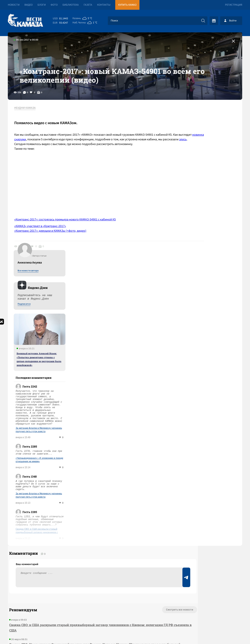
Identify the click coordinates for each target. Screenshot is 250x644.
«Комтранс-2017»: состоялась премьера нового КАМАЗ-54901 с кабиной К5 (68, 245)
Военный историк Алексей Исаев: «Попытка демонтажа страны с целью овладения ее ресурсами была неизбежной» (210, 221)
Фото (54, 5)
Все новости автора (199, 133)
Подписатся (195, 166)
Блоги (42, 5)
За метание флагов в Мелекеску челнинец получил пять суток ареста (210, 292)
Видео (29, 5)
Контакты (104, 5)
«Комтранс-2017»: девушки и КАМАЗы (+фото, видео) (54, 256)
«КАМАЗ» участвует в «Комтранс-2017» (43, 251)
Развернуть (125, 618)
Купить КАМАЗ (127, 5)
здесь (87, 165)
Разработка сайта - (227, 633)
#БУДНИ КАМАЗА (28, 128)
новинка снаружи (67, 160)
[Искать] (203, 21)
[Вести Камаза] (25, 21)
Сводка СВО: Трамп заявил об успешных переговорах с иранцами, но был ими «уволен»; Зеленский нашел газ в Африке (79, 554)
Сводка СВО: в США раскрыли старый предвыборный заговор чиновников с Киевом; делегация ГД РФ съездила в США (210, 393)
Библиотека (71, 5)
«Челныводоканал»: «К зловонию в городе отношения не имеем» (210, 322)
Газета (88, 5)
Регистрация (234, 5)
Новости (14, 5)
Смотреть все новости (137, 478)
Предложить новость (204, 491)
